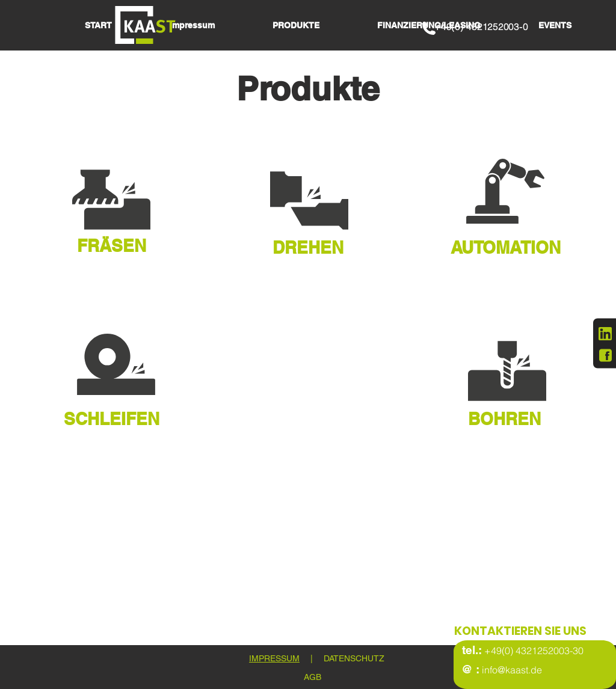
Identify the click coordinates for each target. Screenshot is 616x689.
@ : (470, 669)
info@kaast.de (511, 670)
